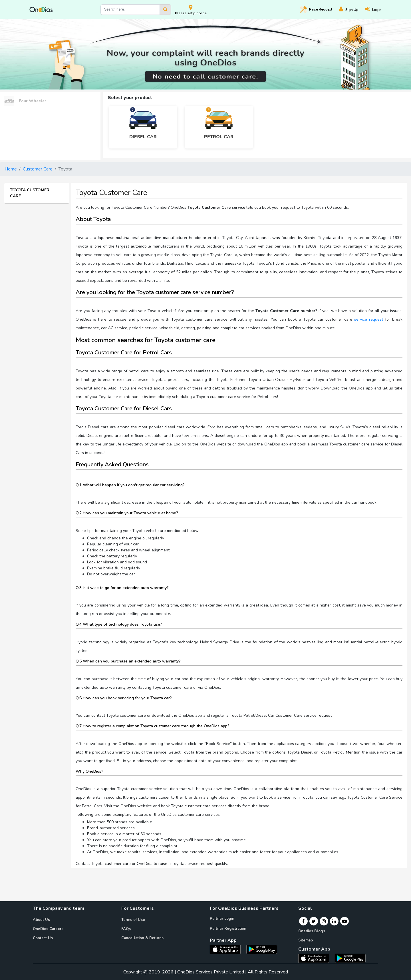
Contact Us (43, 938)
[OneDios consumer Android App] (350, 958)
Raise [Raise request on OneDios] (316, 9)
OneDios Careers (48, 929)
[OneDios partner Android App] (262, 949)
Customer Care (38, 169)
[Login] (377, 10)
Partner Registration (228, 929)
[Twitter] (314, 921)
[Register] (352, 10)
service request (369, 319)
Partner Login (222, 919)
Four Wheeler (25, 101)
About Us (41, 920)
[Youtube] (344, 921)
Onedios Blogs (312, 931)
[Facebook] (303, 921)
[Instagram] (324, 921)
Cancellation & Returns (142, 938)
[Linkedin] (334, 921)
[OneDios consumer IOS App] (316, 958)
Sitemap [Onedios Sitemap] (306, 940)
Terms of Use (133, 920)
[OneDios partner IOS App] (227, 949)
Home (11, 169)
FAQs (126, 929)
